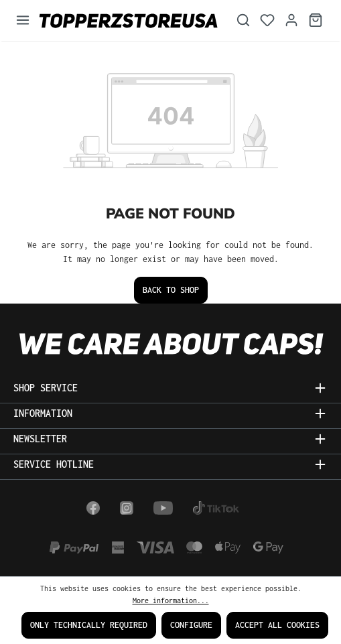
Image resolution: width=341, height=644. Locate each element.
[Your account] (291, 20)
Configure (191, 625)
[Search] (243, 20)
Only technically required (89, 625)
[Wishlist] (267, 20)
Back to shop (171, 290)
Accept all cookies (277, 625)
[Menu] (23, 20)
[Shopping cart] (316, 20)
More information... (171, 600)
